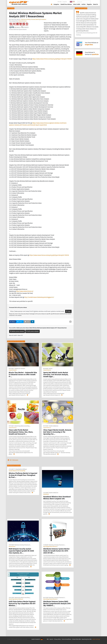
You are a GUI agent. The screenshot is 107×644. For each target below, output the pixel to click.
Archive (84, 4)
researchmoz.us (13, 370)
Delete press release (17, 331)
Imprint (65, 2)
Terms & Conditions (66, 639)
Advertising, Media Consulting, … (23, 426)
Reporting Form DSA (87, 639)
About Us (96, 4)
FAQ (48, 639)
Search (94, 2)
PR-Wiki (60, 2)
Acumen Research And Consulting (17, 471)
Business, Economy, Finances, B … (23, 545)
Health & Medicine (54, 426)
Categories (56, 4)
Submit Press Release (66, 4)
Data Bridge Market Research (50, 546)
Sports (51, 368)
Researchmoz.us (22, 21)
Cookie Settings (96, 639)
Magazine (89, 4)
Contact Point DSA (76, 639)
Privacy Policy (57, 639)
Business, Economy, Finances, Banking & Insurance (34, 19)
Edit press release (33, 331)
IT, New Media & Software (21, 469)
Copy (68, 311)
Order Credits (77, 4)
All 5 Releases (13, 460)
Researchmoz (12, 546)
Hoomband (46, 494)
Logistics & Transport (20, 368)
